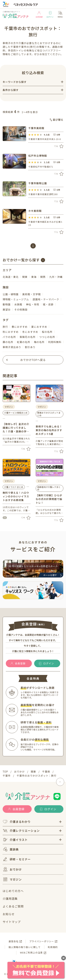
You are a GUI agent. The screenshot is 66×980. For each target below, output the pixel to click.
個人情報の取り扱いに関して (24, 947)
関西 (43, 277)
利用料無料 (55, 342)
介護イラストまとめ (14, 487)
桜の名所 (47, 332)
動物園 (7, 304)
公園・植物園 (11, 294)
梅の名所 (39, 342)
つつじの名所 (47, 337)
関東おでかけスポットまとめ (49, 414)
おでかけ (12, 869)
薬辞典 (11, 849)
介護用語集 (10, 899)
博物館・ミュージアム (16, 299)
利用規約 (53, 947)
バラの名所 (9, 337)
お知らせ (9, 914)
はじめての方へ (13, 891)
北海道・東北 (11, 277)
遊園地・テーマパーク (46, 299)
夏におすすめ (39, 327)
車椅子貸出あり (12, 347)
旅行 (5, 327)
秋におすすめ (11, 332)
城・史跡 (48, 304)
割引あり (30, 347)
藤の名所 (8, 342)
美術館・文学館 (31, 294)
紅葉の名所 (23, 342)
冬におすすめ (30, 332)
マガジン (12, 879)
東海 (34, 277)
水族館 (18, 304)
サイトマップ (12, 922)
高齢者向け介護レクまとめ (49, 488)
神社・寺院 (32, 304)
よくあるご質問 (13, 906)
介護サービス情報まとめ (16, 413)
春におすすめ (20, 327)
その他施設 (21, 309)
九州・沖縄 (56, 277)
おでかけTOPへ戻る (33, 360)
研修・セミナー (17, 859)
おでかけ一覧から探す (21, 260)
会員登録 (39, 15)
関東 (25, 277)
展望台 (7, 309)
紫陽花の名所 (27, 337)
